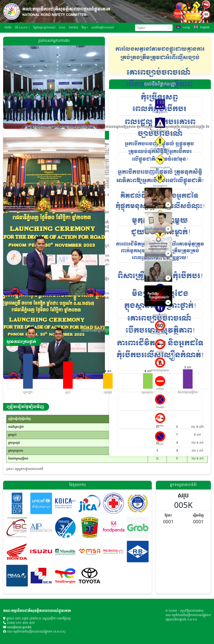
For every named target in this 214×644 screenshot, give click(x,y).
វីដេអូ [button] (84, 28)
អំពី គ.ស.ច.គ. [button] (21, 28)
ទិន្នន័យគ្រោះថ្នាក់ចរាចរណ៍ (44, 28)
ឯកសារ (62, 28)
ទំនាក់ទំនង (73, 28)
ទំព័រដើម (8, 28)
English (202, 28)
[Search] (150, 28)
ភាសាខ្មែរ (183, 28)
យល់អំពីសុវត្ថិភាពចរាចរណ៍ (103, 28)
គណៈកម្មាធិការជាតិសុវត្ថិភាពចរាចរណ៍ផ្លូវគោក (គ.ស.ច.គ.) (36, 632)
